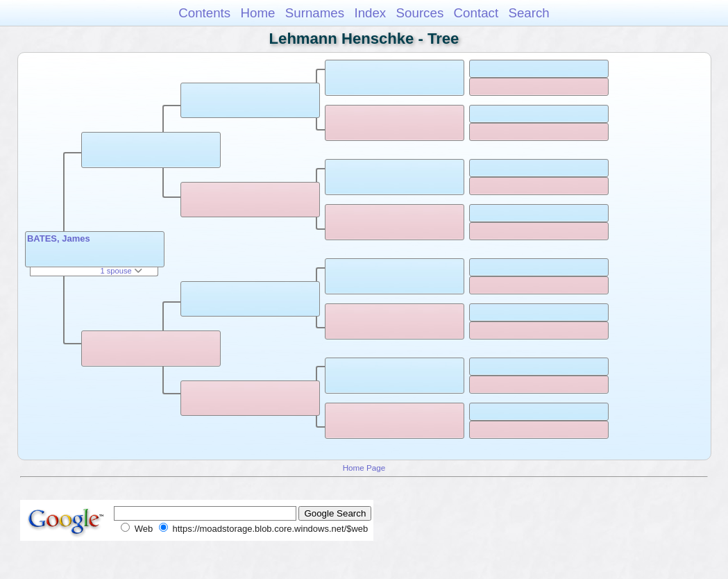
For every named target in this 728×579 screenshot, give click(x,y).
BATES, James (59, 238)
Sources (420, 13)
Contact (476, 13)
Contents (204, 13)
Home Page (364, 468)
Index (370, 13)
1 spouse (121, 271)
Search (528, 13)
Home (257, 13)
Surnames (315, 13)
